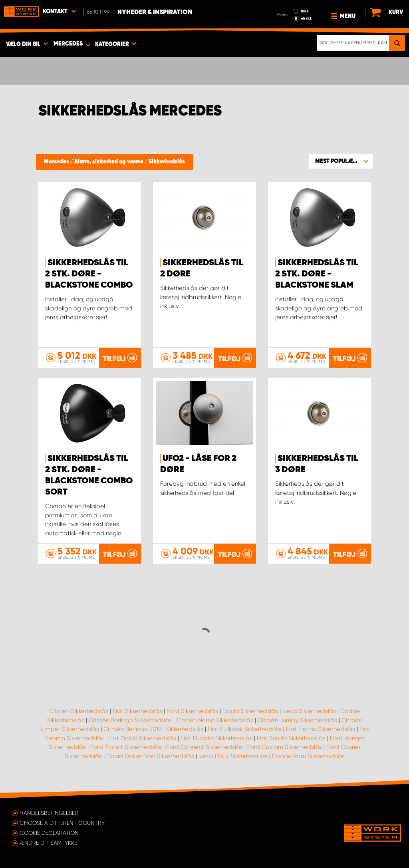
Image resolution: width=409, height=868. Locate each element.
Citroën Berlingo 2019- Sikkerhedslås (153, 729)
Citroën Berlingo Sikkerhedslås (130, 720)
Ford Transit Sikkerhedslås (126, 747)
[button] (341, 161)
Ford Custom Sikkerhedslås (285, 747)
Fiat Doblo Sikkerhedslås (142, 738)
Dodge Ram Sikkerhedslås (308, 756)
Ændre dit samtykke (48, 843)
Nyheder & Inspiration (155, 12)
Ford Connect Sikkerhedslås (204, 747)
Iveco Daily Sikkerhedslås (233, 756)
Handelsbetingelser (49, 813)
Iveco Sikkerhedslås (309, 711)
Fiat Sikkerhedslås (137, 711)
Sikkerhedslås (167, 162)
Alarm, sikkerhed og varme (109, 162)
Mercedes (57, 162)
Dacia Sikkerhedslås (250, 711)
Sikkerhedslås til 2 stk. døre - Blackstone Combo (89, 274)
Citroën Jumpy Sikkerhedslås (297, 720)
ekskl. (307, 18)
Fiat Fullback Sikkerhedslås (245, 729)
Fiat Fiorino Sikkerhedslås (321, 729)
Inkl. (305, 11)
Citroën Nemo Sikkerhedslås (215, 720)
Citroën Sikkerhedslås (79, 711)
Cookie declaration (49, 833)
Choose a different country (62, 823)
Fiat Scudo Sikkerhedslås (291, 738)
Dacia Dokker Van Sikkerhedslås (150, 756)
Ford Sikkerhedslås (192, 711)
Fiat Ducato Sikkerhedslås (216, 738)
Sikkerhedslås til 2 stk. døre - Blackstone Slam (317, 274)
